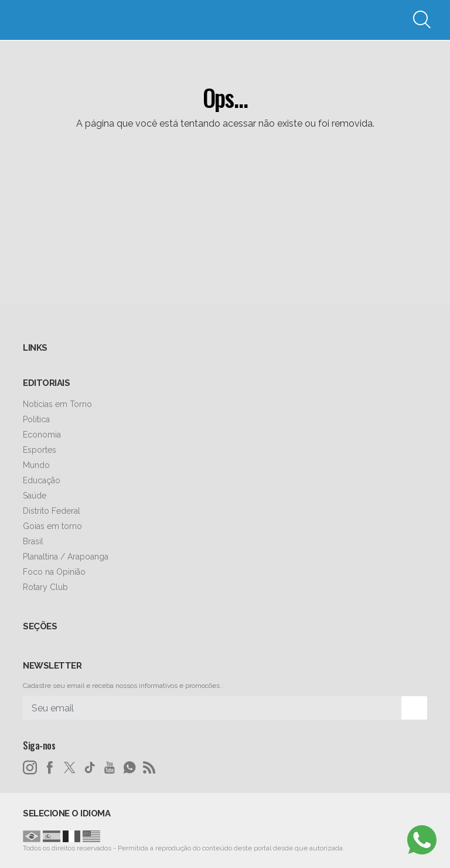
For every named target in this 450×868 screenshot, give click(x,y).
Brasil (33, 541)
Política (36, 419)
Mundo (36, 465)
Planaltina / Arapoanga (66, 557)
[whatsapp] (129, 768)
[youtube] (110, 768)
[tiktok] (90, 768)
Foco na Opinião (54, 572)
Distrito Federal (52, 511)
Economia (42, 435)
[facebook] (50, 768)
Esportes (40, 450)
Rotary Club (45, 587)
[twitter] (70, 768)
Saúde (35, 496)
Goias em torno (52, 526)
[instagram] (30, 768)
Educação (42, 480)
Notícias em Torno (57, 404)
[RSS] (149, 768)
